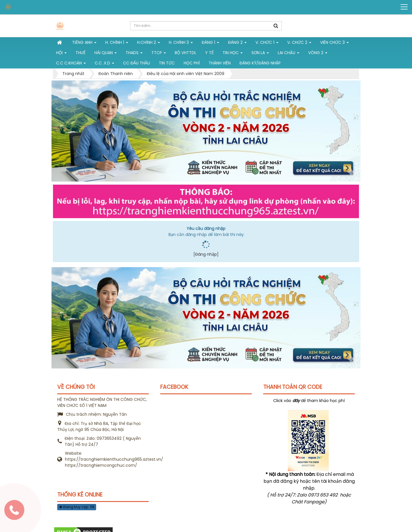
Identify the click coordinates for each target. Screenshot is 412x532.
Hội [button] (61, 54)
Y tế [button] (209, 53)
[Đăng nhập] (206, 254)
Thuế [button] (81, 53)
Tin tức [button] (167, 63)
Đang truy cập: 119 (77, 507)
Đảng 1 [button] (210, 44)
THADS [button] (134, 54)
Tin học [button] (233, 54)
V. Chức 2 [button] (299, 44)
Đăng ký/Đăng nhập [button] (260, 63)
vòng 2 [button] (318, 54)
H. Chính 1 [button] (117, 44)
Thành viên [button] (220, 63)
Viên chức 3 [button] (334, 44)
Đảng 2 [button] (237, 44)
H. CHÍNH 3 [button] (181, 44)
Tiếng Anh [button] (84, 44)
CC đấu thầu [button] (136, 63)
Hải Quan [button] (106, 54)
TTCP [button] (159, 54)
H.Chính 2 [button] (148, 44)
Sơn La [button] (260, 54)
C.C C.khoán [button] (71, 64)
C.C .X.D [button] (104, 64)
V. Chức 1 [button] (267, 44)
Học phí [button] (192, 63)
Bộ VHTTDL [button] (186, 53)
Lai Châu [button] (289, 54)
